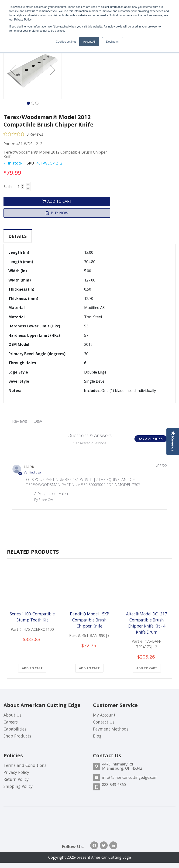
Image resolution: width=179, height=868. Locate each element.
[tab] (18, 236)
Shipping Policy (18, 786)
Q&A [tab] (38, 420)
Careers (11, 722)
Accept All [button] (89, 42)
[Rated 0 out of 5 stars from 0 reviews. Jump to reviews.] (23, 134)
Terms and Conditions (25, 765)
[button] (13, 70)
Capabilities (15, 729)
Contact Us (104, 722)
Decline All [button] (113, 42)
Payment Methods (111, 729)
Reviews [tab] (20, 420)
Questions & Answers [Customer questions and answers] (90, 434)
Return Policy (16, 779)
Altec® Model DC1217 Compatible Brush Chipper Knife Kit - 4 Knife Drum (147, 623)
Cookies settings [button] (66, 42)
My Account (104, 715)
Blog (97, 736)
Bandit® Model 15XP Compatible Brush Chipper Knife (89, 620)
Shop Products (17, 736)
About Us (12, 715)
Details (18, 236)
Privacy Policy (16, 772)
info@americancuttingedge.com (130, 777)
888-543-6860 (114, 785)
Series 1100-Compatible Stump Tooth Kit (32, 617)
